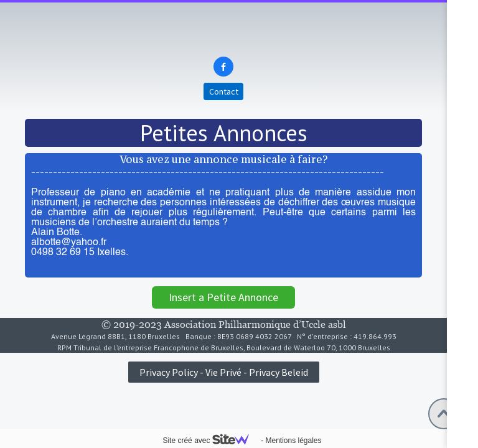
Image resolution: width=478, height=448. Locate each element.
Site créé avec (210, 441)
